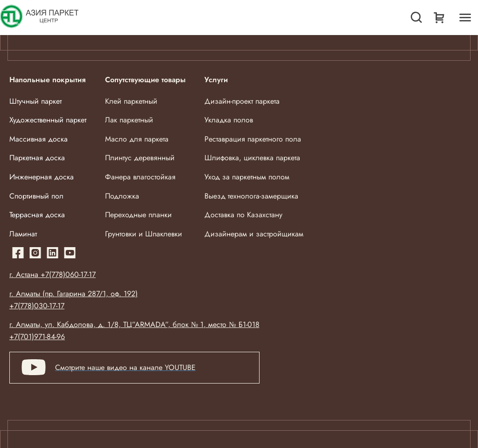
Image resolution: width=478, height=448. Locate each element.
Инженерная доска (42, 177)
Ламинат (23, 234)
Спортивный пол (36, 196)
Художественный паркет (48, 120)
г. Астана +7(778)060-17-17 (53, 274)
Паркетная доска (37, 158)
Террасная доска (37, 215)
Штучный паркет (35, 101)
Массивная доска (39, 139)
